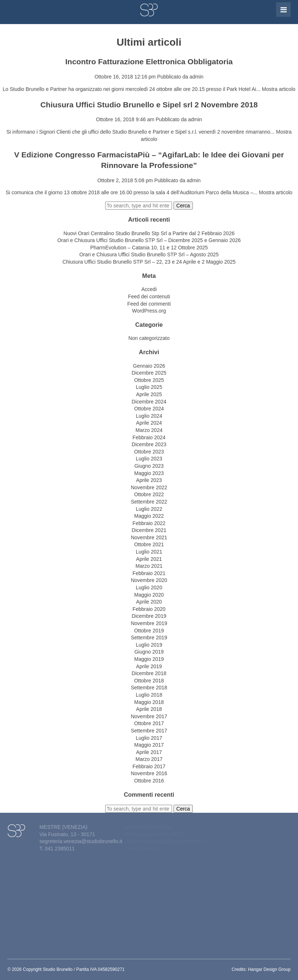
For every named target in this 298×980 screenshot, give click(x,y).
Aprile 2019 (149, 666)
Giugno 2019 (149, 652)
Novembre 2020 (149, 580)
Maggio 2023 (149, 473)
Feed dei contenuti (149, 296)
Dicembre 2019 (149, 616)
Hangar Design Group (269, 969)
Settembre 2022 (149, 502)
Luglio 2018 (149, 695)
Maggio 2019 (149, 659)
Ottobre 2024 (149, 409)
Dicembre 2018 (149, 673)
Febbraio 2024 (149, 437)
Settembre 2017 (149, 731)
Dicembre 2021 (149, 530)
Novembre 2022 (149, 487)
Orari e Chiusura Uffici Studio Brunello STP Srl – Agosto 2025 (149, 254)
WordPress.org (149, 311)
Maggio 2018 (149, 702)
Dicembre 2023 (149, 444)
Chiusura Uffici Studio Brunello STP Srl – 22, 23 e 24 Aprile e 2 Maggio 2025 (149, 262)
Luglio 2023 (149, 459)
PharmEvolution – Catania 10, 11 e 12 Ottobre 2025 (149, 248)
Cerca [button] (183, 206)
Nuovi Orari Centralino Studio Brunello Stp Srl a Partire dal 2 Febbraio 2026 (149, 233)
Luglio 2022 (149, 509)
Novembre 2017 (149, 716)
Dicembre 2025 (149, 373)
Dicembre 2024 (149, 402)
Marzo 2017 (149, 759)
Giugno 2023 (149, 466)
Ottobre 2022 (149, 494)
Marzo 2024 (149, 430)
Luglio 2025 (149, 387)
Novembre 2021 (149, 537)
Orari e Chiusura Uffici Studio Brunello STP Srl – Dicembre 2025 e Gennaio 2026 (149, 240)
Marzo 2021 (149, 566)
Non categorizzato (149, 338)
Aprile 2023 (149, 480)
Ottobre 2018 (149, 681)
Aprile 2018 (149, 709)
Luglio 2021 (149, 552)
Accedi (149, 289)
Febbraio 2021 (149, 573)
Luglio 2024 (149, 416)
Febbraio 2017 (149, 766)
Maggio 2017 (149, 745)
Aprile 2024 (149, 423)
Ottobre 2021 (149, 544)
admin (196, 77)
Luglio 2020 (149, 587)
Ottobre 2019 (149, 631)
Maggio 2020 (149, 595)
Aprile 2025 (149, 394)
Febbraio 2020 (149, 609)
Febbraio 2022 (149, 523)
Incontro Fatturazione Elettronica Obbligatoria (149, 62)
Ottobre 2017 (149, 723)
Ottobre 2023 (149, 452)
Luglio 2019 (149, 645)
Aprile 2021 (149, 559)
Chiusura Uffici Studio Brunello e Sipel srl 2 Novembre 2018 (149, 105)
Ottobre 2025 (149, 380)
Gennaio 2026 (149, 366)
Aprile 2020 (149, 602)
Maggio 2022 (149, 516)
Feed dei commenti (149, 304)
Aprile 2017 (149, 752)
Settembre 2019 (149, 638)
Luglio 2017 (149, 738)
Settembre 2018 (149, 688)
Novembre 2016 (149, 773)
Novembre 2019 (149, 623)
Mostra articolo (279, 89)
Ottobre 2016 (149, 781)
